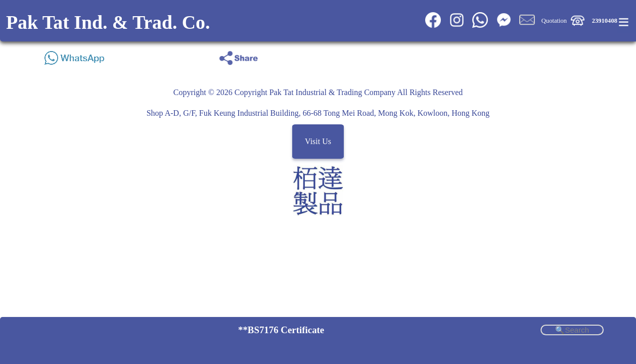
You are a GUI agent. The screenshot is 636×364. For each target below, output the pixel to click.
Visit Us (318, 141)
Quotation (554, 21)
